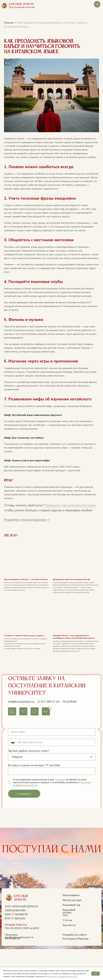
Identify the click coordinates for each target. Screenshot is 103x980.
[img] (4, 5)
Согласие (60, 810)
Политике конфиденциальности (62, 976)
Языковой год (71, 936)
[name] (52, 763)
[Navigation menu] (97, 4)
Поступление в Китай (22, 7)
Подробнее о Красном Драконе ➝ (31, 547)
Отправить (24, 825)
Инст (46, 742)
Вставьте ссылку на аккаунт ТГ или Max (34, 796)
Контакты (69, 956)
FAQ (65, 946)
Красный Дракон (21, 4)
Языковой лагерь (69, 942)
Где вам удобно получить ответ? (29, 782)
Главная (9, 23)
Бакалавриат (71, 926)
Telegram (69, 732)
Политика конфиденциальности (19, 967)
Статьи (67, 951)
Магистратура (72, 931)
